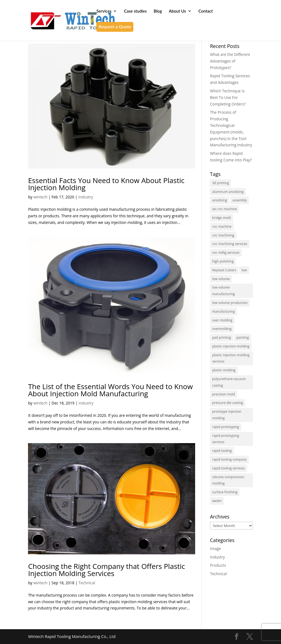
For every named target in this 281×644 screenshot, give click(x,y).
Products (218, 565)
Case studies (135, 11)
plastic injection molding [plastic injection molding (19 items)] (231, 346)
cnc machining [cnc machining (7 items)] (223, 235)
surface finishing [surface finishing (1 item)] (225, 492)
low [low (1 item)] (244, 270)
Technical (87, 583)
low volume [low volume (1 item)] (221, 279)
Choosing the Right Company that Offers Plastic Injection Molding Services (106, 570)
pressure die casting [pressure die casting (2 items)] (227, 403)
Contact (206, 11)
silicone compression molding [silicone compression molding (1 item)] (228, 480)
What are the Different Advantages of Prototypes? (230, 61)
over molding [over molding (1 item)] (222, 320)
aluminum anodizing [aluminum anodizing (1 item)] (228, 192)
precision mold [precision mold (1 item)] (224, 394)
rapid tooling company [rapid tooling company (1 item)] (229, 459)
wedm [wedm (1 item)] (217, 501)
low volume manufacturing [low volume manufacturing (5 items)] (223, 291)
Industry (86, 197)
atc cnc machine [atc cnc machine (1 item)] (224, 209)
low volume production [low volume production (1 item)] (230, 303)
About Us (177, 11)
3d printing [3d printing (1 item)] (220, 183)
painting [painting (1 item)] (243, 337)
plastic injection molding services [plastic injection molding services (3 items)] (231, 358)
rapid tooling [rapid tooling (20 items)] (222, 451)
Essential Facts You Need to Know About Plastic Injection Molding (106, 184)
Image (215, 548)
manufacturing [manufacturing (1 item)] (223, 311)
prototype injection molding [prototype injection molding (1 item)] (227, 415)
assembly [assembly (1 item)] (240, 200)
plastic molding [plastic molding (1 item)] (224, 370)
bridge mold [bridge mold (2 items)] (221, 218)
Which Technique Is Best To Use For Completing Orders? (228, 97)
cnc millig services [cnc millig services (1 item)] (226, 253)
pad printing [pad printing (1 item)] (221, 337)
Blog (158, 11)
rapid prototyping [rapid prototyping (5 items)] (226, 427)
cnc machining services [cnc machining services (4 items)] (230, 244)
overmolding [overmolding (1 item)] (222, 329)
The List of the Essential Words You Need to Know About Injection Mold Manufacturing (110, 390)
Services (104, 11)
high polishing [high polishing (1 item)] (223, 261)
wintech (40, 197)
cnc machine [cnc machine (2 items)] (222, 226)
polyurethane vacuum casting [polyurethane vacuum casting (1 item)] (229, 382)
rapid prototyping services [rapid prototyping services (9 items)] (226, 439)
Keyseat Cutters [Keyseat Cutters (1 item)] (224, 270)
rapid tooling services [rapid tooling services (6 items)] (228, 468)
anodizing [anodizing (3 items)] (220, 200)
